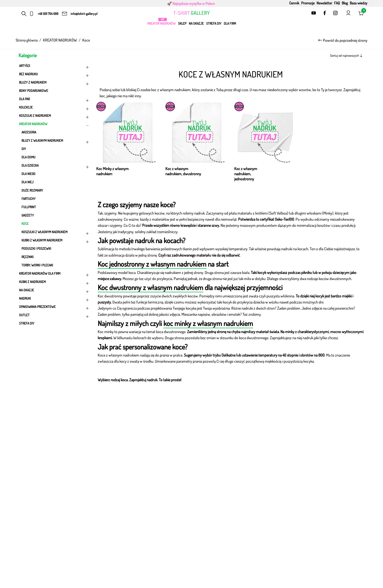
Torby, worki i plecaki (37, 265)
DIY (24, 149)
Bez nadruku (55, 75)
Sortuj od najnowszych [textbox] (345, 56)
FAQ (337, 3)
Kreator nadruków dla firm (55, 274)
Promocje (308, 3)
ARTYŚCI (55, 67)
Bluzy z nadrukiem (55, 83)
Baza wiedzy (359, 3)
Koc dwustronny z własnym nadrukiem (150, 287)
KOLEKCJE (55, 108)
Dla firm (230, 23)
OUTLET (55, 316)
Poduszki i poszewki (36, 248)
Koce (25, 223)
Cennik (294, 3)
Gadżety (28, 215)
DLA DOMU (28, 157)
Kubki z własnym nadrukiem (56, 241)
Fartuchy (28, 199)
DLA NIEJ (27, 182)
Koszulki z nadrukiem (55, 117)
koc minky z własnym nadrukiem (208, 323)
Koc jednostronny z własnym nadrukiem (152, 264)
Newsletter (324, 3)
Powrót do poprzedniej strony (343, 40)
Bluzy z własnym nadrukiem (56, 142)
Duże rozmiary (32, 190)
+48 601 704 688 (48, 14)
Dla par (55, 100)
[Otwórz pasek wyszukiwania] (24, 14)
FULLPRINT (29, 207)
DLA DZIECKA (56, 166)
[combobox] (337, 55)
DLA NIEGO (28, 174)
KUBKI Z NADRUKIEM (55, 283)
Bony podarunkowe (34, 91)
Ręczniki (27, 257)
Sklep (182, 23)
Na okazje (196, 23)
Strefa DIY (214, 23)
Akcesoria (29, 132)
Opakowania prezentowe (55, 308)
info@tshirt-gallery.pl (84, 14)
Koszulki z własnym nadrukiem (56, 233)
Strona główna (27, 40)
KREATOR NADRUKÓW (161, 23)
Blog (345, 3)
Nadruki (55, 299)
